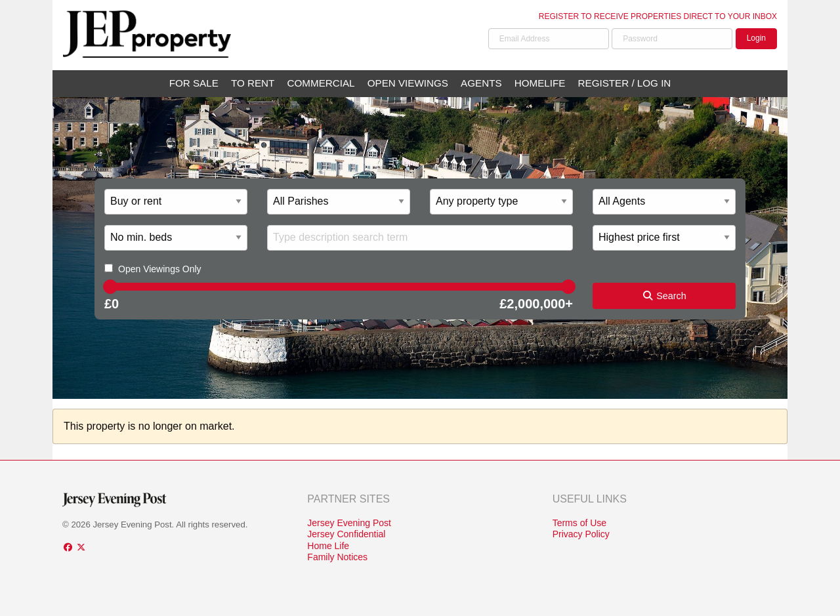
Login (756, 38)
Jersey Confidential (346, 534)
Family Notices (337, 557)
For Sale (194, 83)
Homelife (540, 83)
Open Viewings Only (160, 269)
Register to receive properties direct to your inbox (658, 16)
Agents (481, 83)
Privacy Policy (581, 534)
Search (664, 296)
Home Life (328, 546)
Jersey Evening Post (349, 523)
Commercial (321, 83)
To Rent (253, 83)
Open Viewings (408, 83)
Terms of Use (579, 523)
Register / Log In (625, 83)
